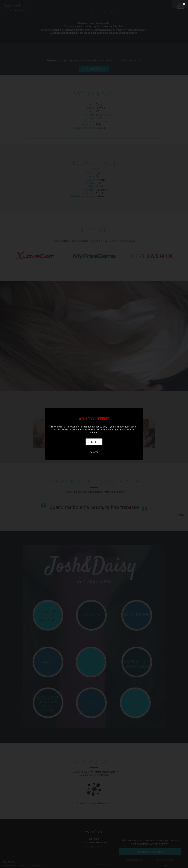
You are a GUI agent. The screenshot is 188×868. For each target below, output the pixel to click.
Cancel (94, 452)
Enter (94, 442)
